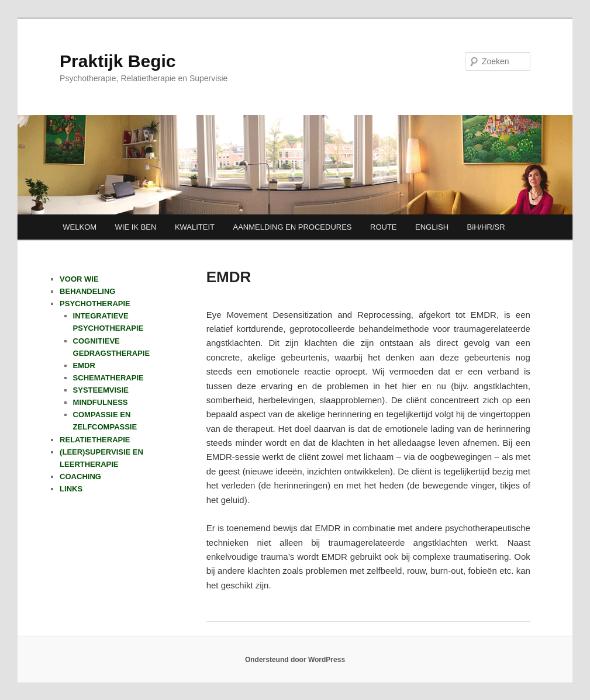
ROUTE (384, 227)
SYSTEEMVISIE (101, 390)
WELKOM (80, 227)
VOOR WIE (79, 279)
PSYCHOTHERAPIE (95, 304)
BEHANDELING (87, 291)
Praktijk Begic (118, 61)
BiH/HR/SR (486, 227)
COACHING (80, 477)
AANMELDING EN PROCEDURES (293, 227)
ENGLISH (432, 227)
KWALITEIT (195, 227)
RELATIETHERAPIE (95, 440)
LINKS (71, 489)
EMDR (84, 365)
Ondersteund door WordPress (295, 660)
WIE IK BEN (136, 227)
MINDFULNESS (101, 402)
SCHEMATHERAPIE (108, 378)
